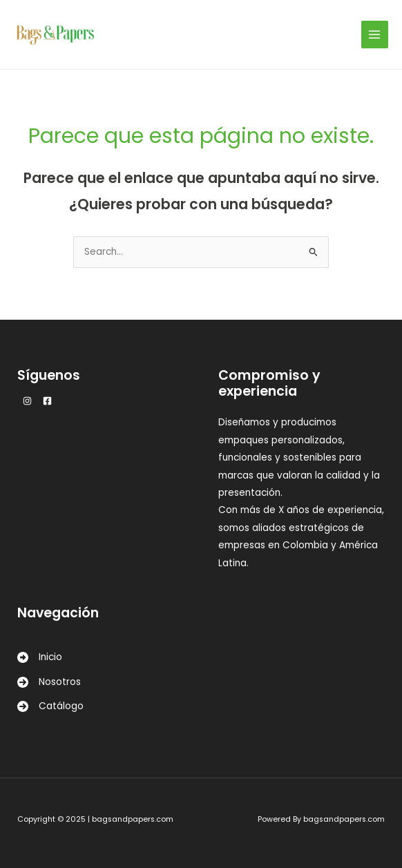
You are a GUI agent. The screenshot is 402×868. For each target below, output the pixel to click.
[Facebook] (47, 401)
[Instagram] (27, 401)
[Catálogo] (50, 706)
